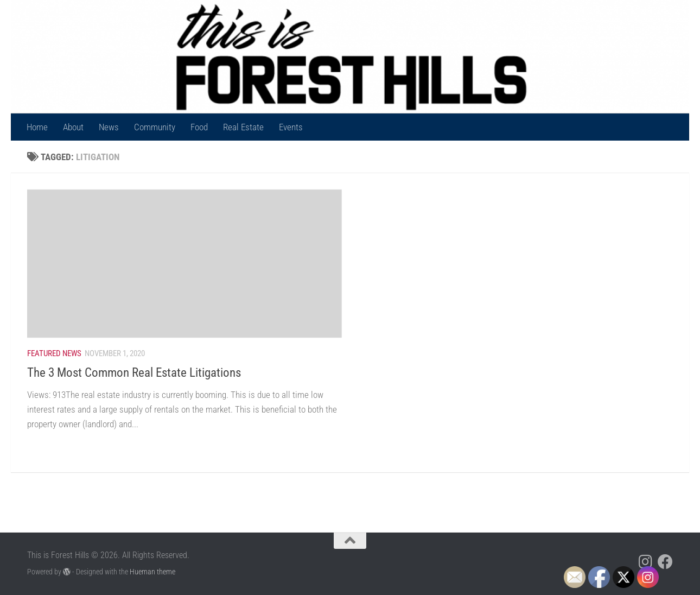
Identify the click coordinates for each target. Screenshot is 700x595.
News (109, 127)
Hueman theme (152, 572)
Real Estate (243, 127)
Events (291, 127)
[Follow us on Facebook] (665, 562)
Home (37, 127)
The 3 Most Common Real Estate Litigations (134, 372)
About (73, 127)
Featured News (54, 353)
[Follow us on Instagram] (646, 562)
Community (155, 127)
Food (199, 127)
